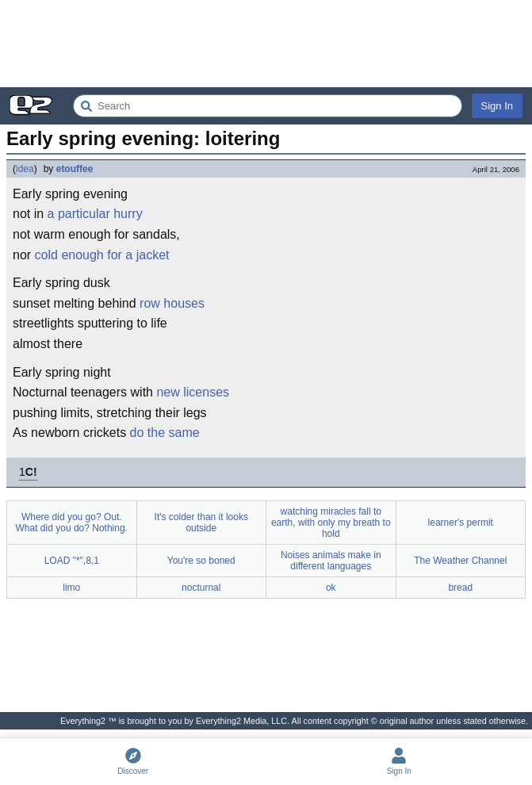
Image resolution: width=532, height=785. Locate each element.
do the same (165, 433)
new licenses (193, 392)
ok (331, 588)
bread (460, 588)
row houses (172, 303)
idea (25, 169)
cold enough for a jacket (102, 255)
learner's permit (461, 523)
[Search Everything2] (268, 106)
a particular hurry (95, 214)
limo (71, 588)
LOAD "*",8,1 (72, 561)
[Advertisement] (266, 44)
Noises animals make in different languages (331, 561)
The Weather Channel (460, 561)
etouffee (75, 169)
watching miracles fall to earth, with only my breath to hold (331, 523)
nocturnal (201, 588)
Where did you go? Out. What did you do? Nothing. (72, 523)
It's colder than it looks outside (201, 523)
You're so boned (201, 561)
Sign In (497, 106)
